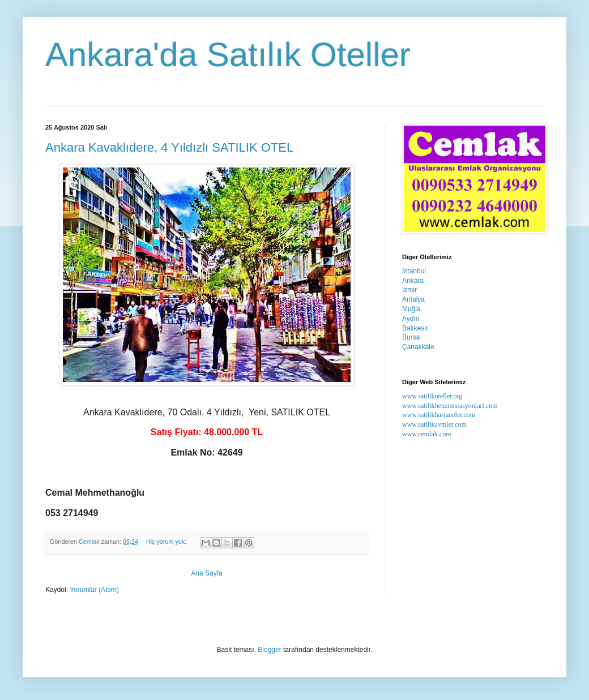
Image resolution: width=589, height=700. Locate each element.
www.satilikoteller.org (432, 396)
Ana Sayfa (206, 573)
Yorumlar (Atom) (94, 590)
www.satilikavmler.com (434, 424)
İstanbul (414, 271)
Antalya (413, 299)
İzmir (409, 290)
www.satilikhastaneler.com (439, 415)
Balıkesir (415, 328)
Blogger (269, 650)
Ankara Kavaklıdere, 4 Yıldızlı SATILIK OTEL (169, 147)
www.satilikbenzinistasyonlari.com (450, 406)
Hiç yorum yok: (167, 542)
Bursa (411, 337)
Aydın (411, 319)
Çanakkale (418, 347)
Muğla (411, 309)
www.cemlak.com (427, 434)
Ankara (413, 281)
